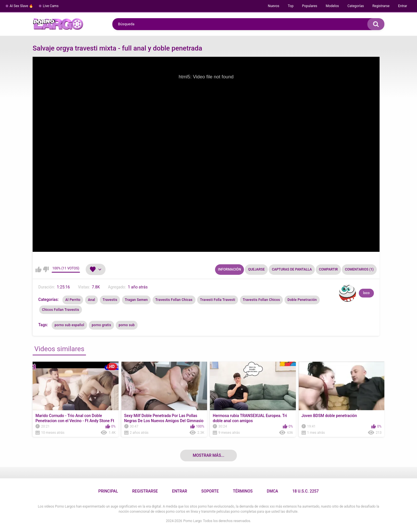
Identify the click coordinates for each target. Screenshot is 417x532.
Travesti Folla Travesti (218, 300)
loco (366, 293)
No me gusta (46, 269)
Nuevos (273, 6)
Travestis (110, 300)
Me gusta (38, 269)
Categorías (356, 6)
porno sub (127, 325)
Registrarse (381, 6)
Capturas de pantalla (292, 269)
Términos (243, 491)
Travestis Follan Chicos (261, 300)
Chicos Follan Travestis (61, 310)
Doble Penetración (302, 300)
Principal (108, 491)
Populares (310, 6)
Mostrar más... (208, 455)
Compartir (328, 269)
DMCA (273, 491)
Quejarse (256, 269)
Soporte (210, 491)
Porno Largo (192, 521)
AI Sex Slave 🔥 (21, 6)
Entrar (403, 6)
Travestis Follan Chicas (174, 300)
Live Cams (51, 6)
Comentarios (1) (359, 269)
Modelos (332, 6)
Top (290, 6)
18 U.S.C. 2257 (305, 491)
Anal (91, 300)
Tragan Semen (136, 300)
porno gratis (101, 325)
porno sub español (69, 325)
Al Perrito (73, 300)
